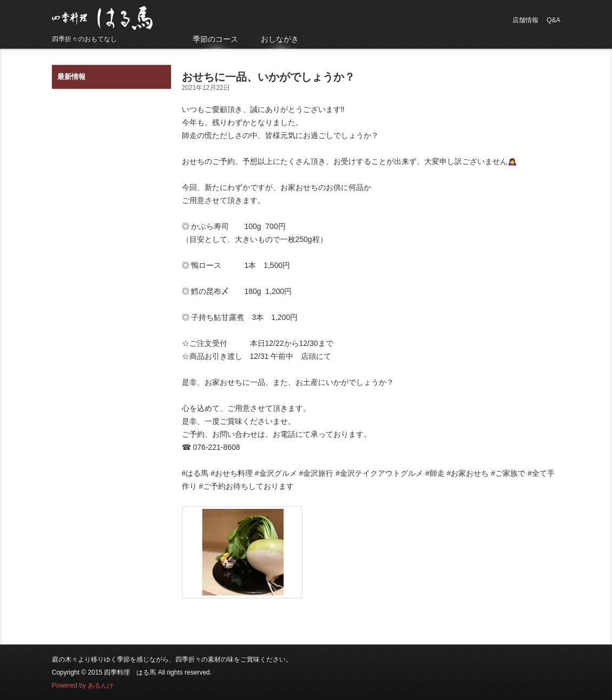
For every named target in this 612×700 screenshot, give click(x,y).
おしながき (280, 39)
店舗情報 (525, 20)
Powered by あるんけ (83, 685)
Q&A (553, 20)
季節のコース (215, 39)
